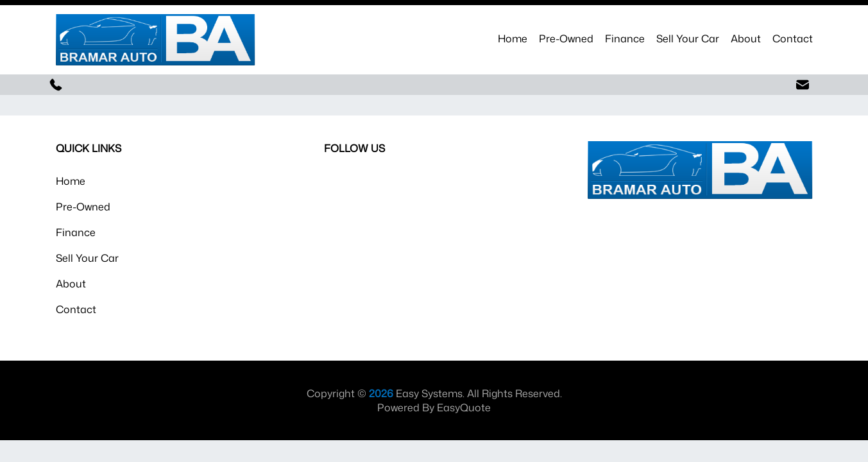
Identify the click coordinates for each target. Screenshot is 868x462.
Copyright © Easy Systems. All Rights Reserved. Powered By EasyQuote (434, 400)
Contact (793, 38)
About (746, 38)
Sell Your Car (688, 38)
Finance (625, 38)
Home (513, 38)
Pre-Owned (566, 38)
